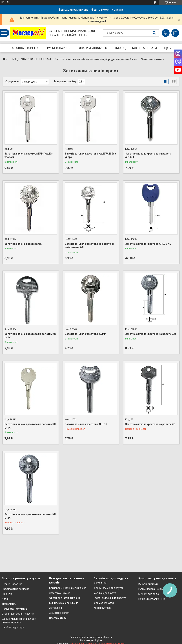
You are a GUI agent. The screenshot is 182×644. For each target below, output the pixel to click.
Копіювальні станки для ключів (68, 588)
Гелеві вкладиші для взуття (110, 598)
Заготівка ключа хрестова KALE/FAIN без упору (90, 155)
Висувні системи (148, 584)
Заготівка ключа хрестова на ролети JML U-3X (30, 336)
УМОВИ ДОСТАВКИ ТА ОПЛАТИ (136, 48)
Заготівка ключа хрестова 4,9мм (86, 334)
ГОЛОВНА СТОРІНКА (25, 48)
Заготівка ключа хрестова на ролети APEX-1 (148, 155)
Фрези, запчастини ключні (65, 598)
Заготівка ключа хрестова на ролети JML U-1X (30, 426)
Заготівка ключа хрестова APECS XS (148, 244)
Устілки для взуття (105, 593)
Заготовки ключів (60, 593)
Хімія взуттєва (102, 608)
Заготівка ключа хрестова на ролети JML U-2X (30, 516)
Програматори (58, 618)
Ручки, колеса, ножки (151, 589)
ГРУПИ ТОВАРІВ (56, 48)
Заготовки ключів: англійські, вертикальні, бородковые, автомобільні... (97, 59)
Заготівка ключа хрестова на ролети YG (150, 424)
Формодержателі (104, 603)
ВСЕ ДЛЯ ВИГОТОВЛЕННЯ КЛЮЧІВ (32, 59)
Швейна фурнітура (13, 627)
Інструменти (9, 604)
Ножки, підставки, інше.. (152, 599)
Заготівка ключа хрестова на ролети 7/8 (150, 334)
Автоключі (56, 608)
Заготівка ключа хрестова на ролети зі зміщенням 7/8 (89, 246)
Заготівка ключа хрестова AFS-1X (86, 424)
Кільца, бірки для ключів (64, 603)
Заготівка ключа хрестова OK (23, 244)
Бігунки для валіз (149, 594)
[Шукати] (154, 33)
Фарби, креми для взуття (109, 588)
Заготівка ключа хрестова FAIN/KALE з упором (29, 155)
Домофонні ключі (60, 613)
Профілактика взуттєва (16, 589)
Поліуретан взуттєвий (15, 609)
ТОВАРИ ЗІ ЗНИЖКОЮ (92, 48)
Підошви (7, 594)
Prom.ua (108, 637)
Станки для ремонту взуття (18, 614)
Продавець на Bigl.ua (91, 640)
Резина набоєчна (12, 584)
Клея (5, 599)
